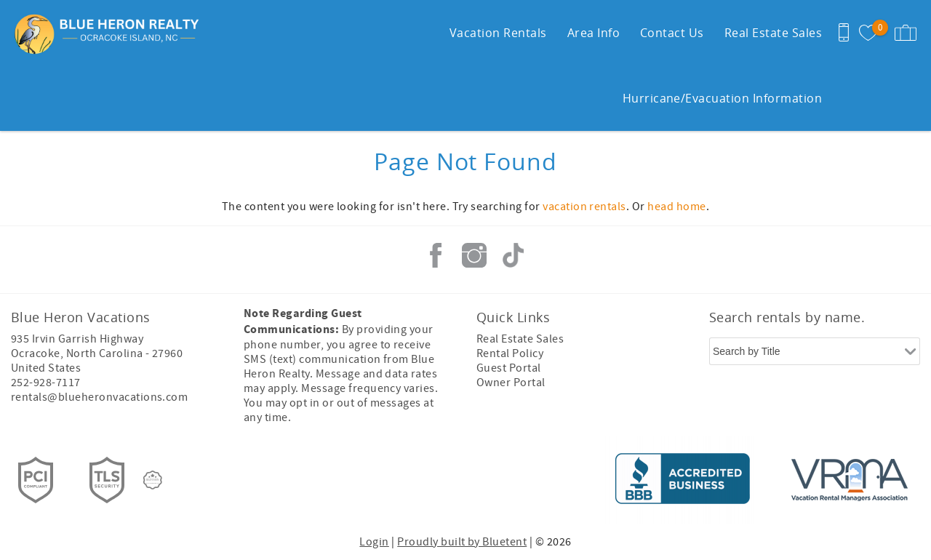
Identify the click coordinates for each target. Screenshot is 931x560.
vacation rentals (584, 207)
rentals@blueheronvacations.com (99, 397)
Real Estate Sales (773, 33)
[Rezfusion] (153, 480)
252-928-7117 (46, 383)
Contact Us (672, 33)
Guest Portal (509, 368)
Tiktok (513, 255)
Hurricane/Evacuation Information (722, 98)
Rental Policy (510, 353)
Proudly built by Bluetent (462, 542)
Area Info (594, 33)
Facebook (436, 255)
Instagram (474, 255)
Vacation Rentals (498, 33)
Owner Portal (511, 383)
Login (374, 542)
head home (676, 207)
